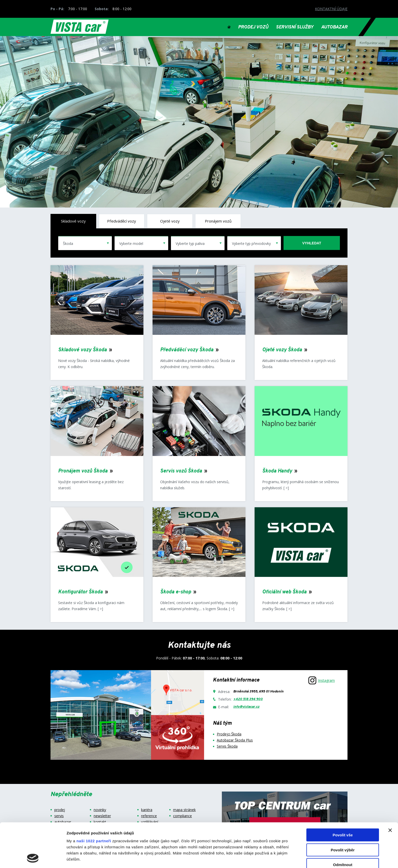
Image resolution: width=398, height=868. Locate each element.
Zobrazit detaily (268, 858)
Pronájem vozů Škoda (83, 471)
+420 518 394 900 (248, 699)
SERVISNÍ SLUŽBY (295, 27)
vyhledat (312, 243)
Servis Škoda (227, 746)
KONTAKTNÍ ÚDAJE (331, 9)
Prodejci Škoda (229, 734)
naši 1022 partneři (94, 800)
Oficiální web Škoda (284, 592)
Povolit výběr (343, 808)
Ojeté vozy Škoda (282, 350)
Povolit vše (343, 794)
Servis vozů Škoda (181, 471)
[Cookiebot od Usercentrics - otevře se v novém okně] (33, 858)
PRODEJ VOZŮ (253, 27)
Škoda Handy (277, 471)
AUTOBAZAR (334, 27)
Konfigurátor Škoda (80, 592)
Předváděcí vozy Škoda (187, 350)
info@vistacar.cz (246, 707)
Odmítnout (343, 823)
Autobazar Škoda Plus (235, 740)
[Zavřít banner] (390, 789)
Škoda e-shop (176, 592)
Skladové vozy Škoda (82, 350)
